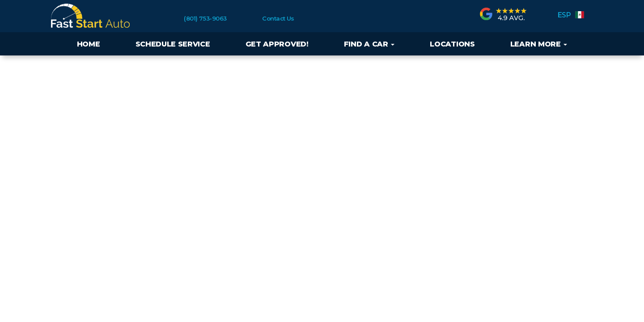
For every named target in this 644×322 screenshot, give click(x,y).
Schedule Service (173, 44)
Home (89, 44)
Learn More (539, 44)
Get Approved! (277, 44)
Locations (452, 44)
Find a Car (369, 44)
